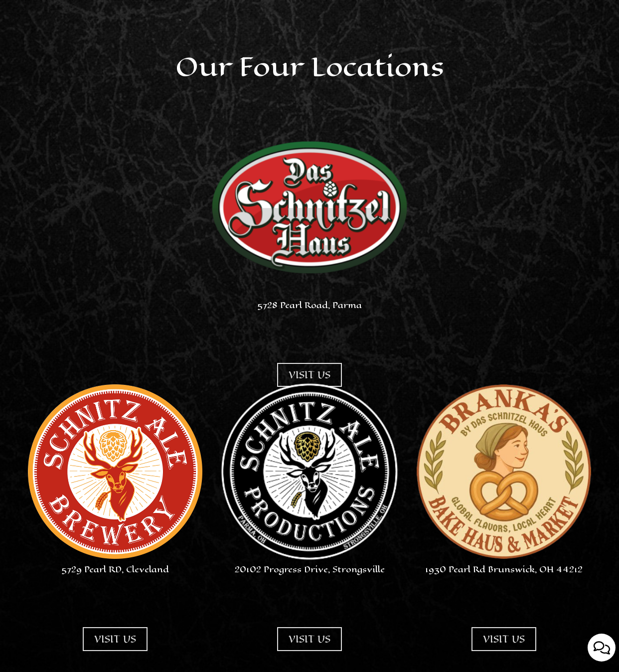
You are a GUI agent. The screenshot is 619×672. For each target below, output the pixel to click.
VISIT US (109, 660)
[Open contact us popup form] (602, 648)
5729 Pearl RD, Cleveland (115, 569)
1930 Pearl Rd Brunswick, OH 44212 (504, 569)
